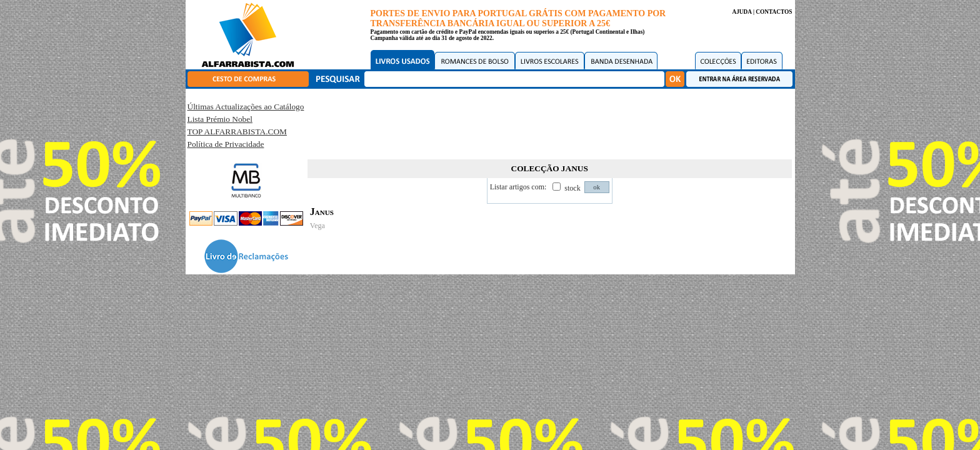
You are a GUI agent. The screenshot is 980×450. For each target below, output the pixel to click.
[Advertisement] (549, 122)
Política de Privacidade (226, 144)
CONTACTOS (774, 12)
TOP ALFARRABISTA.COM (237, 132)
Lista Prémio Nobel (220, 119)
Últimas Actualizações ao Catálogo (246, 107)
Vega (317, 226)
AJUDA (742, 12)
